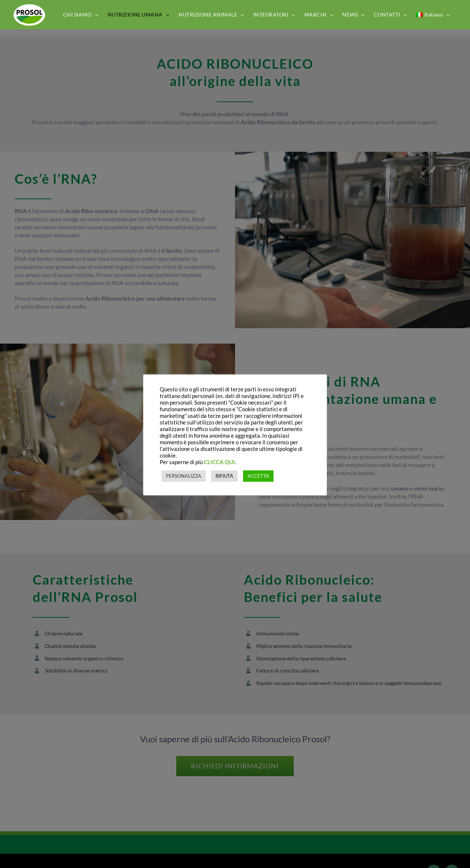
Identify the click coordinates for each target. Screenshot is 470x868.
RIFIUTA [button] (224, 476)
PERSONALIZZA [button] (184, 476)
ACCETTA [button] (258, 476)
